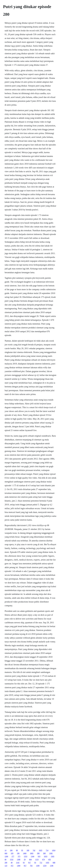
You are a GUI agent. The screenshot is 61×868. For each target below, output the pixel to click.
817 (25, 866)
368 (44, 853)
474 (43, 859)
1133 (37, 859)
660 (6, 853)
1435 (47, 863)
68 (5, 859)
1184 (38, 866)
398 (38, 853)
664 (30, 859)
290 (11, 850)
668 (54, 863)
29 (25, 859)
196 (18, 853)
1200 (6, 856)
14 (5, 850)
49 (12, 863)
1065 (32, 853)
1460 (25, 853)
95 (22, 850)
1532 (12, 859)
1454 (54, 850)
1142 (18, 863)
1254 (45, 866)
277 (13, 856)
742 (34, 850)
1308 (19, 859)
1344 (33, 856)
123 (6, 866)
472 (12, 866)
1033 (46, 856)
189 (28, 850)
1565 (53, 856)
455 (49, 859)
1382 (51, 853)
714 (47, 850)
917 (29, 863)
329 (12, 853)
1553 (26, 856)
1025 (41, 850)
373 (19, 856)
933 (39, 856)
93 (24, 863)
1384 (19, 866)
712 (41, 863)
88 (17, 850)
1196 (52, 866)
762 (31, 866)
